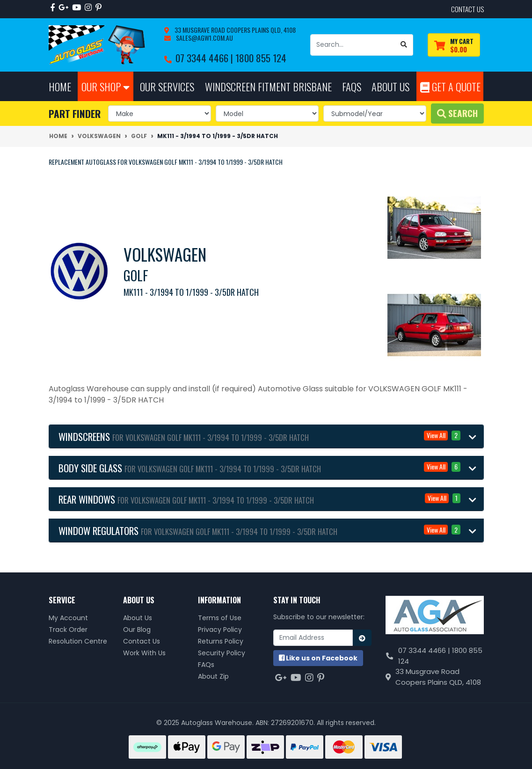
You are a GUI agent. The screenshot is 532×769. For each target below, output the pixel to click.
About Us (138, 618)
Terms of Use (220, 618)
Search (457, 113)
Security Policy (222, 653)
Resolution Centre (78, 641)
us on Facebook (318, 658)
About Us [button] (390, 86)
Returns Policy (221, 641)
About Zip (213, 676)
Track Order (68, 630)
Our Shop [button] (106, 86)
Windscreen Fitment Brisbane (268, 86)
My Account (68, 618)
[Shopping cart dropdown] (454, 45)
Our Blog (137, 630)
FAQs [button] (352, 86)
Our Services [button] (167, 86)
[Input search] (353, 45)
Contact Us (142, 641)
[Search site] (404, 45)
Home (60, 86)
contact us (467, 9)
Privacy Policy (220, 630)
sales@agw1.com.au (204, 38)
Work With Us (144, 653)
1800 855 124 (261, 58)
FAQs (206, 665)
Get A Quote (450, 86)
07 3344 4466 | (205, 58)
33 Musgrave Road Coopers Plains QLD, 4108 (234, 30)
